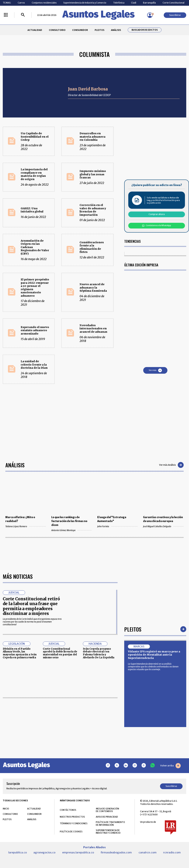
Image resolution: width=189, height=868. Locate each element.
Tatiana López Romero (26, 526)
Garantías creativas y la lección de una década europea (163, 519)
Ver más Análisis (171, 465)
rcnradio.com (172, 852)
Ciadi (134, 3)
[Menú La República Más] (6, 15)
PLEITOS (99, 30)
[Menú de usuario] (150, 15)
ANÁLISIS (116, 30)
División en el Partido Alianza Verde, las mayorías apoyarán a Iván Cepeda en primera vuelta (20, 653)
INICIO (6, 809)
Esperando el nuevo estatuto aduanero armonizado (35, 330)
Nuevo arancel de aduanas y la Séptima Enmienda (93, 288)
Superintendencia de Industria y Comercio (85, 3)
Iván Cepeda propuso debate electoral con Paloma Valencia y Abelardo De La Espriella (99, 653)
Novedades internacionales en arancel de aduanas (93, 329)
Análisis (15, 465)
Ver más (155, 370)
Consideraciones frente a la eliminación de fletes (92, 247)
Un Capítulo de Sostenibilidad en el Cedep (35, 137)
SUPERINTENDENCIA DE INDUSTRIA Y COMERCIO (108, 832)
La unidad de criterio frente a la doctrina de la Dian (34, 365)
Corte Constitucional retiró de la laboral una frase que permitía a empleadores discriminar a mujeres (31, 606)
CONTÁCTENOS (68, 810)
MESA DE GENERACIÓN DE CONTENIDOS (107, 810)
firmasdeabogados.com (116, 852)
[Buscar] (23, 15)
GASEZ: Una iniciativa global (32, 210)
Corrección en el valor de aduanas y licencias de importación (93, 210)
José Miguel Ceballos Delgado (163, 526)
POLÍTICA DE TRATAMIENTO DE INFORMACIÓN (110, 823)
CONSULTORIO (57, 30)
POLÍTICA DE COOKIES (71, 832)
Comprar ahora (157, 214)
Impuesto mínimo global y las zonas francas (93, 174)
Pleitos (133, 629)
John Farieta (117, 526)
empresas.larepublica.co (78, 852)
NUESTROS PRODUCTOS (72, 817)
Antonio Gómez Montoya (72, 530)
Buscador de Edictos (145, 30)
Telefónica (119, 3)
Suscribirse (175, 15)
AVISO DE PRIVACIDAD (107, 817)
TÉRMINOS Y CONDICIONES (74, 823)
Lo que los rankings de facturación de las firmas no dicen (69, 521)
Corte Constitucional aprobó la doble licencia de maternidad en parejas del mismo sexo (60, 653)
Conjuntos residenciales (44, 3)
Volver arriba (170, 766)
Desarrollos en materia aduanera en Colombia (92, 137)
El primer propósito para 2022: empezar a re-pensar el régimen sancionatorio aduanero (35, 288)
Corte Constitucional (173, 3)
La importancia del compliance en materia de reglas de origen (34, 174)
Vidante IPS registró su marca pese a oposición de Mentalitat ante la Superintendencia (154, 655)
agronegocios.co (44, 852)
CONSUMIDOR (80, 30)
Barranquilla (149, 3)
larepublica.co (18, 852)
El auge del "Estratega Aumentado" (112, 519)
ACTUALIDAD (35, 30)
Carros (21, 3)
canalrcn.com (148, 852)
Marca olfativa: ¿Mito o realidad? (20, 519)
